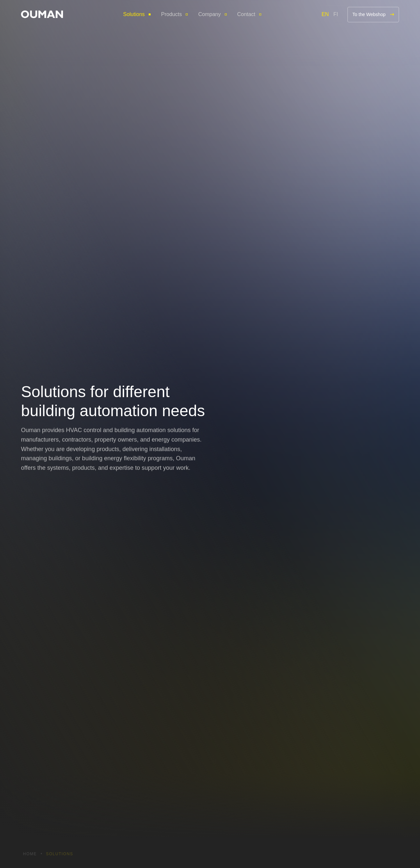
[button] (42, 14)
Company (209, 14)
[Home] (42, 14)
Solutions (134, 14)
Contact (246, 14)
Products (171, 14)
